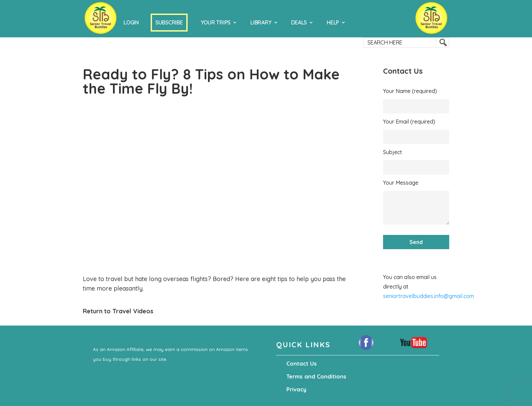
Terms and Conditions (315, 376)
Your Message (401, 183)
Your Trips (216, 22)
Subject (393, 152)
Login (131, 22)
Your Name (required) (410, 91)
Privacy (296, 389)
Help (333, 22)
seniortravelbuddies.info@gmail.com (429, 296)
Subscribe (169, 22)
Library (261, 22)
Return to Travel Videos (118, 311)
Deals (299, 22)
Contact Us (301, 364)
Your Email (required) (409, 122)
